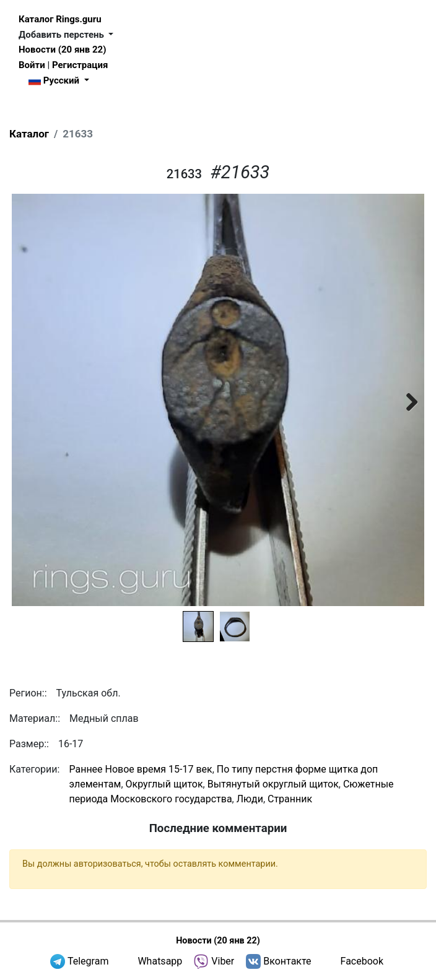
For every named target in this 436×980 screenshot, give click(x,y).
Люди (250, 799)
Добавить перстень (63, 35)
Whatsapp (160, 961)
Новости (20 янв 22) (62, 50)
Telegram (88, 961)
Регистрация (80, 65)
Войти (32, 65)
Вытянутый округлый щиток (273, 784)
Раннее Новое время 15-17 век (140, 769)
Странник (290, 799)
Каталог (29, 134)
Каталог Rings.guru (60, 19)
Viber (223, 961)
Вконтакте (287, 961)
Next (406, 400)
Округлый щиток (164, 784)
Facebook (362, 961)
